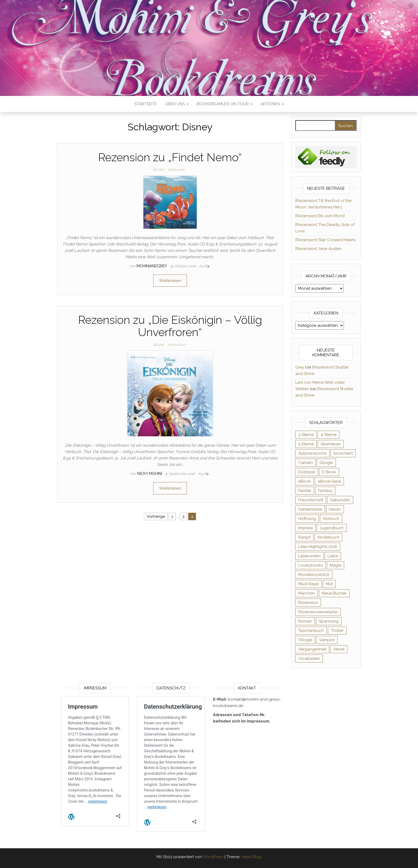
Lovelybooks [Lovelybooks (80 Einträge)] (311, 565)
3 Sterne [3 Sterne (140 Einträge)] (306, 435)
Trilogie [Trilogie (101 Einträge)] (305, 640)
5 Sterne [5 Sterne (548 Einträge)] (306, 444)
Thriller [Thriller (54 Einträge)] (337, 631)
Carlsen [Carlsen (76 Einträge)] (306, 463)
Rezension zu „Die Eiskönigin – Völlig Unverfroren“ (170, 326)
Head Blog (251, 857)
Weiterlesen (170, 281)
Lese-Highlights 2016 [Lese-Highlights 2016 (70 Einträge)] (318, 547)
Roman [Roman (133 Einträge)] (305, 621)
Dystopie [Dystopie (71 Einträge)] (307, 472)
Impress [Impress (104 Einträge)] (306, 528)
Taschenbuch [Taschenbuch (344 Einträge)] (311, 631)
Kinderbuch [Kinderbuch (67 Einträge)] (328, 537)
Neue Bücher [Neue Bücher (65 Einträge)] (334, 593)
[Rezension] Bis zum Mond (320, 216)
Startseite (146, 104)
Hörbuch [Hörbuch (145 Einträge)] (331, 519)
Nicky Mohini (150, 474)
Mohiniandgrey (152, 266)
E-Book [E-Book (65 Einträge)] (329, 472)
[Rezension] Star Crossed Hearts (325, 240)
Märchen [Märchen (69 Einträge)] (307, 593)
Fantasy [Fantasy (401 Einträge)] (325, 491)
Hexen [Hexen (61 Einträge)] (335, 509)
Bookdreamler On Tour (225, 104)
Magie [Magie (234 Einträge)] (335, 565)
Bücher (159, 170)
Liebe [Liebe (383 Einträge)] (333, 556)
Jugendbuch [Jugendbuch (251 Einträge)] (332, 528)
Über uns (177, 104)
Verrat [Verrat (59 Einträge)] (339, 649)
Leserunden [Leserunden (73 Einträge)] (310, 556)
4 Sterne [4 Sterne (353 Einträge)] (329, 435)
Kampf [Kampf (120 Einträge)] (304, 537)
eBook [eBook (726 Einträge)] (305, 481)
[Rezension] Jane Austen (318, 249)
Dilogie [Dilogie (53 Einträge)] (326, 463)
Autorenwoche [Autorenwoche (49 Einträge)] (312, 453)
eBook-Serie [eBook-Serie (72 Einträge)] (329, 481)
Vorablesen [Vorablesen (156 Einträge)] (309, 659)
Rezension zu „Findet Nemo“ (170, 157)
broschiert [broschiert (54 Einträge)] (343, 453)
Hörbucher (176, 170)
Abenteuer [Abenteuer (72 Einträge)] (331, 444)
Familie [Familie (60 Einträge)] (305, 491)
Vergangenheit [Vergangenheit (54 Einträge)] (312, 649)
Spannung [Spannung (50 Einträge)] (329, 621)
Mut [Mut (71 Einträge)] (329, 584)
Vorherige (156, 516)
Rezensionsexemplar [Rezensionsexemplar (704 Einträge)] (318, 612)
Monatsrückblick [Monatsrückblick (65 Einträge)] (314, 575)
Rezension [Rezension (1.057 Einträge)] (308, 603)
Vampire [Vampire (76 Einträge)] (327, 640)
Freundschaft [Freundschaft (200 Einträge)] (311, 500)
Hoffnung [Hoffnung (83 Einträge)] (307, 519)
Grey (300, 367)
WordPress (213, 857)
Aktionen (272, 104)
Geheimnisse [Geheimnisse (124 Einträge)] (310, 509)
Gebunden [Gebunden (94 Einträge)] (340, 500)
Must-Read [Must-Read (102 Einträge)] (309, 584)
